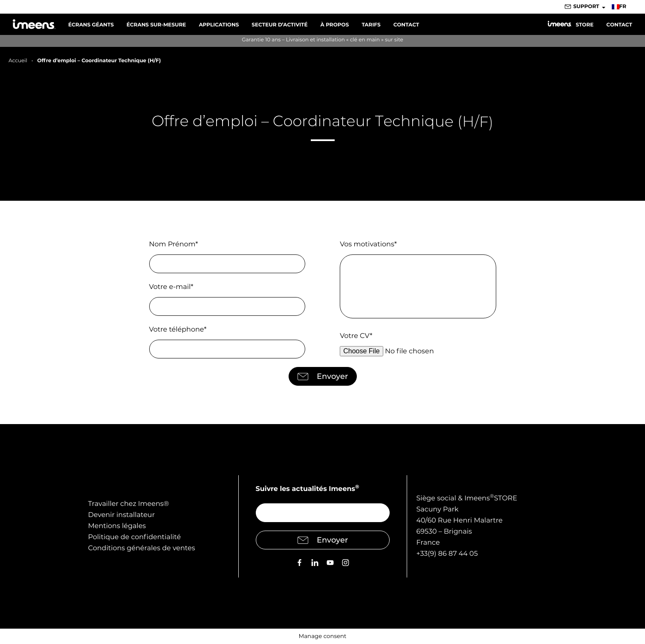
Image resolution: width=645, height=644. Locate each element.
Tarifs (371, 25)
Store (571, 25)
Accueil (18, 61)
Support (586, 7)
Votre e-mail (171, 287)
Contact (406, 25)
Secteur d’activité (279, 25)
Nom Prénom (174, 244)
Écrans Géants (91, 25)
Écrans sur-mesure (156, 25)
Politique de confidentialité (135, 537)
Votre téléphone (178, 330)
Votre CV (356, 336)
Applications (219, 25)
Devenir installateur (122, 515)
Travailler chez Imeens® (129, 504)
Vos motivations (368, 244)
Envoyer (323, 377)
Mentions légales (117, 526)
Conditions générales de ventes (142, 548)
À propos (335, 25)
